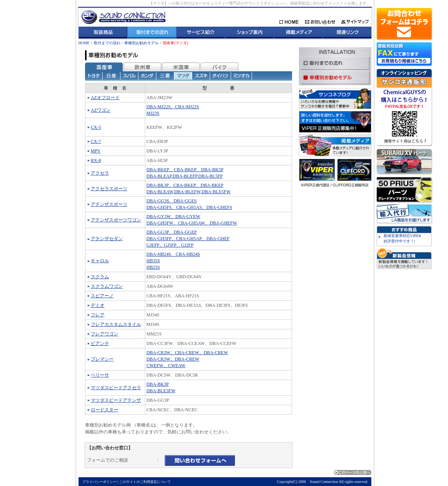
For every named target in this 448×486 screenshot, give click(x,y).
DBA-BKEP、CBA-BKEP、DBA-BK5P (185, 170)
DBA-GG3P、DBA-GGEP (172, 232)
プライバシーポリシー (100, 482)
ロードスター (104, 410)
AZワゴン (101, 110)
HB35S (153, 261)
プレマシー (102, 359)
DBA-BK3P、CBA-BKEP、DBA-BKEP (185, 185)
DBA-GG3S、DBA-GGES (172, 201)
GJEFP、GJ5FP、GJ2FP (170, 245)
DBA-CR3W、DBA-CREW (173, 359)
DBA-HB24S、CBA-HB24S (173, 254)
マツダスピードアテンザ (116, 400)
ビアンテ (100, 343)
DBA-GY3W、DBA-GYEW (173, 217)
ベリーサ (100, 375)
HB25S (153, 267)
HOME (84, 43)
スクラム (100, 277)
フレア (98, 315)
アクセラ (100, 173)
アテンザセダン (107, 239)
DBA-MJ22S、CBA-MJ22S (173, 107)
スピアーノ (102, 296)
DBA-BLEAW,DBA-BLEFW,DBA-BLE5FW (189, 192)
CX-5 (96, 127)
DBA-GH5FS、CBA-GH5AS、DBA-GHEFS (189, 207)
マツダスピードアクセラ (116, 388)
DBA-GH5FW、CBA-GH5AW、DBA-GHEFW (192, 223)
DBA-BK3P (158, 384)
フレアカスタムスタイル (116, 324)
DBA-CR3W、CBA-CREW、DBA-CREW (187, 353)
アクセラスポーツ (109, 189)
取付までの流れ (107, 43)
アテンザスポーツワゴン (116, 220)
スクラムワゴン (107, 286)
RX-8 (96, 160)
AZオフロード (105, 98)
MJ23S (153, 113)
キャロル (100, 261)
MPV (96, 151)
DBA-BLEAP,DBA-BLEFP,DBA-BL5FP (185, 176)
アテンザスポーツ (109, 204)
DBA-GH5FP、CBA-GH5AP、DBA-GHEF (188, 239)
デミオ (98, 305)
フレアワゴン (104, 334)
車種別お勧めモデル (141, 43)
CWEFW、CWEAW (166, 366)
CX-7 (96, 141)
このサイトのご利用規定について (145, 482)
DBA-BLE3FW (161, 391)
